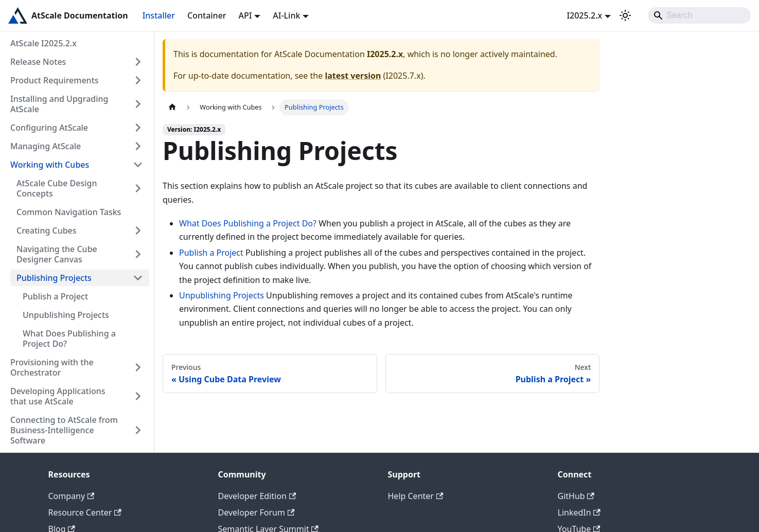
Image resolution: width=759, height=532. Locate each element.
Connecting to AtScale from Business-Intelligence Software (64, 430)
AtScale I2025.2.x (43, 43)
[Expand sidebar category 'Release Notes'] (138, 62)
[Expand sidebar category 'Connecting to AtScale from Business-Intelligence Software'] (138, 430)
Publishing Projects (54, 278)
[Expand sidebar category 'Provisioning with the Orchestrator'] (138, 367)
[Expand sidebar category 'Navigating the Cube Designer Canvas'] (138, 254)
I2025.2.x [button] (584, 15)
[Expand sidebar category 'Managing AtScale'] (138, 146)
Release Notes (38, 62)
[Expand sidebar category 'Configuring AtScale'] (138, 128)
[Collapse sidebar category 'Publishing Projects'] (138, 278)
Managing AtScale (46, 146)
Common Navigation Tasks (69, 212)
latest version (353, 76)
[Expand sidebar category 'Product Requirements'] (138, 80)
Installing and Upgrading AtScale (59, 104)
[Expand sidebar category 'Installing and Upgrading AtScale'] (138, 104)
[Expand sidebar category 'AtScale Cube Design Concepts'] (138, 188)
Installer (159, 15)
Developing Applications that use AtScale (58, 396)
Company (72, 496)
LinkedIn (579, 512)
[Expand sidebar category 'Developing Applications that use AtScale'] (138, 396)
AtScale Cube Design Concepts (57, 188)
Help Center (416, 496)
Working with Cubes (50, 165)
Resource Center (85, 512)
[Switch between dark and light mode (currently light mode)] (625, 15)
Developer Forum (257, 512)
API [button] (245, 15)
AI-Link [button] (286, 15)
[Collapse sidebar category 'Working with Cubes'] (138, 165)
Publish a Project (55, 296)
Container (207, 15)
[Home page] (172, 107)
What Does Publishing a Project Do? (69, 339)
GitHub (576, 496)
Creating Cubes (47, 230)
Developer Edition (257, 496)
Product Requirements (55, 80)
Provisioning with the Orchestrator (52, 367)
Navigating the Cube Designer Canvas (57, 254)
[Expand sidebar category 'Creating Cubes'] (138, 230)
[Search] (699, 15)
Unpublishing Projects (66, 315)
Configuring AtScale (49, 128)
